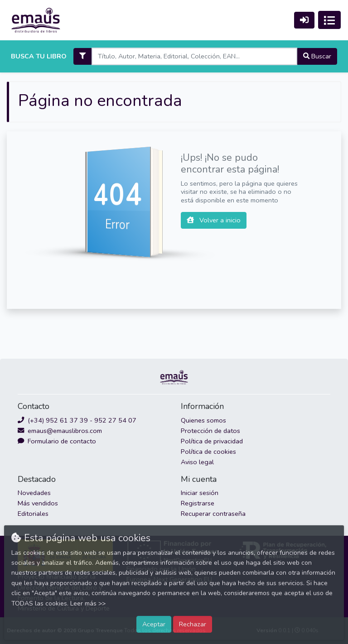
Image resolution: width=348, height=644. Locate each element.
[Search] (194, 56)
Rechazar (193, 624)
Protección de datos (210, 431)
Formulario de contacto (57, 441)
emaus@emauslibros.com (60, 431)
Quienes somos (203, 420)
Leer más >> (88, 603)
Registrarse (198, 503)
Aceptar (154, 624)
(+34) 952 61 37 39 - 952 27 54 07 (77, 420)
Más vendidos (38, 503)
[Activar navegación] (329, 20)
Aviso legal (197, 462)
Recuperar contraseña (213, 514)
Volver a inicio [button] (214, 220)
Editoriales (33, 514)
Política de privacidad (212, 441)
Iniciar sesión (200, 493)
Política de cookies (208, 452)
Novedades (34, 493)
